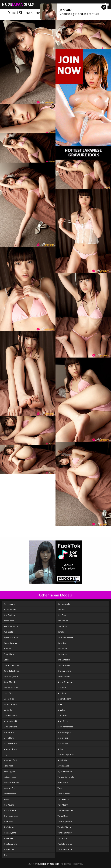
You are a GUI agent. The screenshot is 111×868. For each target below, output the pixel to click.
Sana (60, 704)
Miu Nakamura (11, 743)
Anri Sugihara (10, 615)
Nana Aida (8, 766)
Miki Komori (9, 732)
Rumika (61, 632)
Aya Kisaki (8, 632)
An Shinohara (10, 609)
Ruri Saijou (62, 649)
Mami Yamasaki (11, 704)
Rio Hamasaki (64, 604)
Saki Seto (62, 693)
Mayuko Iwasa (10, 715)
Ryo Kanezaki (64, 665)
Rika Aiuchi (9, 805)
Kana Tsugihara (11, 676)
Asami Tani (9, 621)
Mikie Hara (9, 738)
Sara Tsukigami (64, 732)
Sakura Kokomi (64, 699)
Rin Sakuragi (9, 827)
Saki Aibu (62, 688)
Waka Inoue (63, 782)
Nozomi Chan (10, 788)
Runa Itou (62, 643)
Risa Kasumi (63, 621)
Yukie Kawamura (65, 810)
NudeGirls (18, 4)
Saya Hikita (62, 760)
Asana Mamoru (11, 626)
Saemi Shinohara (65, 682)
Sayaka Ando (63, 766)
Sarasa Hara (63, 738)
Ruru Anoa (62, 654)
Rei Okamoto (10, 794)
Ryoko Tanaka (64, 676)
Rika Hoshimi (10, 810)
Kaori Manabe (10, 682)
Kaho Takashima (11, 671)
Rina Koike (9, 838)
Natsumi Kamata (11, 782)
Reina (6, 799)
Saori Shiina (63, 721)
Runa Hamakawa (65, 637)
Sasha (60, 749)
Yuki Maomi (63, 805)
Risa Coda (62, 615)
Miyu (6, 755)
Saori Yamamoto (65, 727)
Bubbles (7, 649)
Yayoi (60, 788)
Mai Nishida (9, 699)
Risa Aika (61, 609)
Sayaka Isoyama (65, 771)
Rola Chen (62, 626)
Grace (7, 660)
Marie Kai (8, 710)
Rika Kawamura (11, 816)
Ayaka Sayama (10, 643)
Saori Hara (62, 715)
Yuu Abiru (62, 838)
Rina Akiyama (10, 833)
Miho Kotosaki (10, 721)
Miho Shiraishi (10, 727)
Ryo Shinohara (64, 671)
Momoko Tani (10, 760)
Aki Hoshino (9, 604)
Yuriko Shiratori (65, 833)
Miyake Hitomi (10, 749)
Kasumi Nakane (11, 688)
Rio (5, 855)
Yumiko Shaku (64, 827)
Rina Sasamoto (11, 844)
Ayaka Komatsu (11, 637)
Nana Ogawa (9, 771)
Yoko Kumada (64, 794)
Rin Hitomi (9, 822)
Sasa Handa (63, 743)
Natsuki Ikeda (10, 777)
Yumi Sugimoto (65, 822)
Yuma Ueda (63, 816)
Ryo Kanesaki (64, 660)
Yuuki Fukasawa (65, 844)
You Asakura (63, 799)
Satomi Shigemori (66, 755)
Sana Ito (61, 710)
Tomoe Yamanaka (66, 777)
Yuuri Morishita (65, 849)
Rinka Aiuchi (9, 849)
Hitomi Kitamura (11, 665)
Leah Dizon (9, 693)
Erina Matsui (9, 654)
